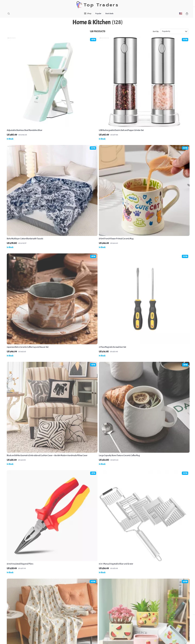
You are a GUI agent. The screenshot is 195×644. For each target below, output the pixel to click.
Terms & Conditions (69, 610)
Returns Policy (93, 605)
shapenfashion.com (149, 592)
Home (116, 592)
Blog (63, 592)
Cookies (117, 610)
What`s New (118, 601)
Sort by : (156, 37)
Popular (98, 13)
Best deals (109, 13)
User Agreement (120, 614)
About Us (65, 596)
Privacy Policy (67, 605)
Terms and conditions (122, 619)
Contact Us (66, 601)
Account (117, 623)
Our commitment (148, 608)
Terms (79, 639)
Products (117, 596)
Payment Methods (95, 596)
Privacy (84, 639)
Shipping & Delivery (95, 601)
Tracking (91, 610)
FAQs (89, 592)
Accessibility (93, 639)
